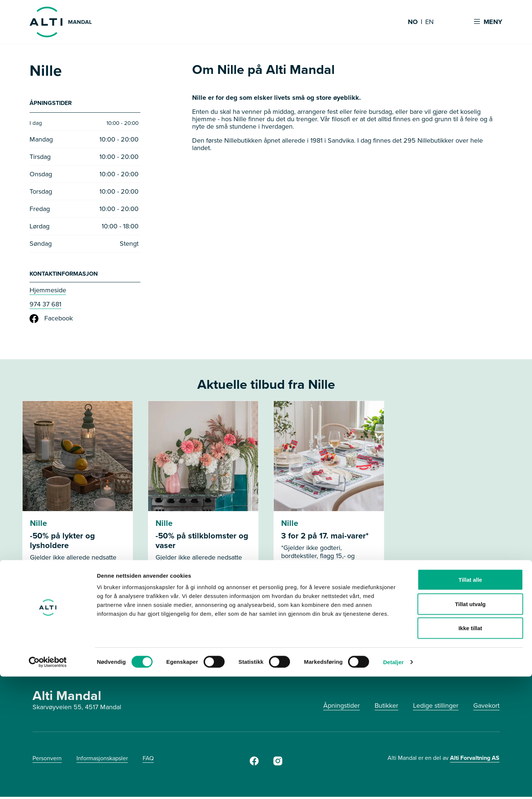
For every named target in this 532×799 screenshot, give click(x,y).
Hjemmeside (48, 292)
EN (429, 22)
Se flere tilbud (266, 636)
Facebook (51, 321)
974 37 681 (45, 306)
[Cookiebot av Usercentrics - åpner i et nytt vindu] (48, 785)
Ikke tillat (470, 750)
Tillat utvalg (470, 726)
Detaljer (393, 784)
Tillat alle (470, 702)
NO (413, 22)
